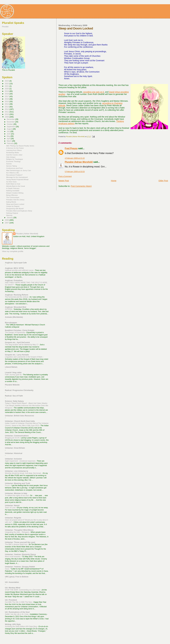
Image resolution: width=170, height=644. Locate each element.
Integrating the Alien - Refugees (17, 532)
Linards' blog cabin (13, 372)
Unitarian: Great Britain (15, 448)
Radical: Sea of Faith (14, 396)
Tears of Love (10, 508)
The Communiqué (13, 197)
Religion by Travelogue (14, 159)
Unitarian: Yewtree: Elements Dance (20, 554)
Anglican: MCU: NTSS (14, 268)
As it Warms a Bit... (13, 173)
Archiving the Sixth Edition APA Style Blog (21, 627)
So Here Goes (11, 182)
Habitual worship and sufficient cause (19, 270)
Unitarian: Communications (17, 436)
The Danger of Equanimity (15, 333)
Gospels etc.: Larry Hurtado (17, 355)
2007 (7, 223)
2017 (7, 96)
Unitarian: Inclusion (13, 459)
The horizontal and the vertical (17, 297)
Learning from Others (14, 150)
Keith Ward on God (13, 184)
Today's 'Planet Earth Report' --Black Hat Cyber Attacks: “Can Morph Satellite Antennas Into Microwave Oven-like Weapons (27, 406)
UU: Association (12, 582)
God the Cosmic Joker (14, 155)
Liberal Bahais (11, 367)
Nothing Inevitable (13, 191)
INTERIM (9, 309)
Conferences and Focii (14, 168)
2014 (7, 104)
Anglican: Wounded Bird (15, 307)
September (11, 127)
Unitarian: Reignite (13, 518)
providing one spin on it (94, 92)
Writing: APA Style (13, 624)
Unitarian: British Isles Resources (19, 416)
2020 (7, 89)
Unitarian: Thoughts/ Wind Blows (19, 530)
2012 (7, 109)
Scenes (9, 164)
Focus (8, 486)
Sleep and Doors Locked (15, 204)
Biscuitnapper (11, 323)
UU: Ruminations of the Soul (17, 612)
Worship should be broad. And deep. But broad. (23, 473)
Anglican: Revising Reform (17, 295)
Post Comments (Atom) (81, 186)
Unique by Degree (13, 206)
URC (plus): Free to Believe (17, 577)
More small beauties (13, 557)
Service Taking (11, 166)
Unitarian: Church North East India (20, 421)
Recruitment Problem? (14, 175)
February (10, 143)
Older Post (163, 181)
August (10, 129)
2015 (7, 101)
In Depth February (13, 188)
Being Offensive (12, 195)
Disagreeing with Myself (15, 208)
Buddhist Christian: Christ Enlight (20, 330)
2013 (7, 107)
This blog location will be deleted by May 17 (22, 345)
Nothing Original (12, 213)
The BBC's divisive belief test (16, 544)
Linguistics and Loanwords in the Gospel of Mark (24, 357)
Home (114, 181)
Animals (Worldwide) (14, 317)
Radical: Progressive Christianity (19, 390)
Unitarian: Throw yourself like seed (20, 542)
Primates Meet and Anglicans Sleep (19, 211)
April (9, 139)
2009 (7, 117)
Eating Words (11, 202)
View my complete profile (13, 251)
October (10, 124)
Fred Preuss (71, 148)
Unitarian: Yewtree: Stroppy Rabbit (20, 567)
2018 (7, 94)
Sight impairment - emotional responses (20, 461)
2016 (7, 99)
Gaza (7, 569)
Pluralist (5, 27)
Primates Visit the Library (15, 200)
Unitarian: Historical (14, 453)
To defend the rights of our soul (17, 496)
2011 (7, 112)
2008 (7, 220)
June (9, 134)
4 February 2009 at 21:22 (75, 158)
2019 (7, 91)
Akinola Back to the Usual (15, 186)
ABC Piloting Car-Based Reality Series (20, 146)
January (10, 218)
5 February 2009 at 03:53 (75, 172)
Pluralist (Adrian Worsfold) (79, 162)
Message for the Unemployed (17, 177)
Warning (9, 215)
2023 (7, 81)
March (9, 141)
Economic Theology (13, 161)
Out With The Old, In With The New (19, 602)
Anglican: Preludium (14, 280)
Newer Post (64, 181)
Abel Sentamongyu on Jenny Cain (19, 170)
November (11, 122)
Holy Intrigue (11, 157)
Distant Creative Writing (15, 193)
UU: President (11, 600)
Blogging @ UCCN (12, 438)
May (9, 136)
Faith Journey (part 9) (13, 375)
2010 (7, 114)
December (11, 119)
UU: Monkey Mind (13, 588)
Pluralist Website (12, 385)
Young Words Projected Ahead (17, 179)
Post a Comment (65, 176)
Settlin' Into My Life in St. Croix (17, 614)
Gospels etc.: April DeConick (17, 342)
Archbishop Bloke (13, 153)
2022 (7, 84)
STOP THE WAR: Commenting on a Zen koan (23, 590)
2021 (7, 86)
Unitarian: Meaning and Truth (17, 483)
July (9, 131)
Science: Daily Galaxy (14, 401)
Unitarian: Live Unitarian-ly (16, 471)
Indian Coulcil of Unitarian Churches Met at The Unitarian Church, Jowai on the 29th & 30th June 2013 (27, 424)
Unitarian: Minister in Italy (16, 493)
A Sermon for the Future (15, 148)
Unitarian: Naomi (12, 505)
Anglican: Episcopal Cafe (16, 263)
